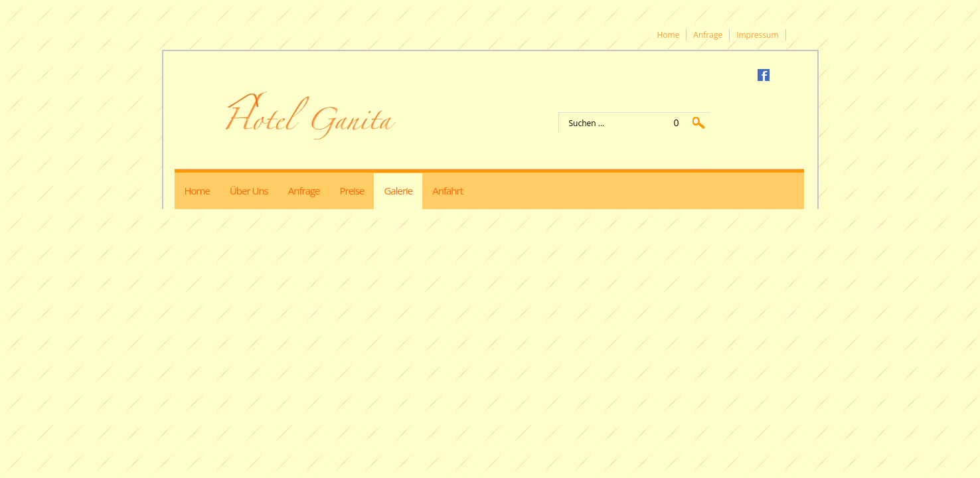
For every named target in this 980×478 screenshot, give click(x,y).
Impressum (757, 35)
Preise (352, 191)
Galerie (398, 191)
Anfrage (708, 35)
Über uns (249, 191)
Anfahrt (448, 191)
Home (668, 35)
